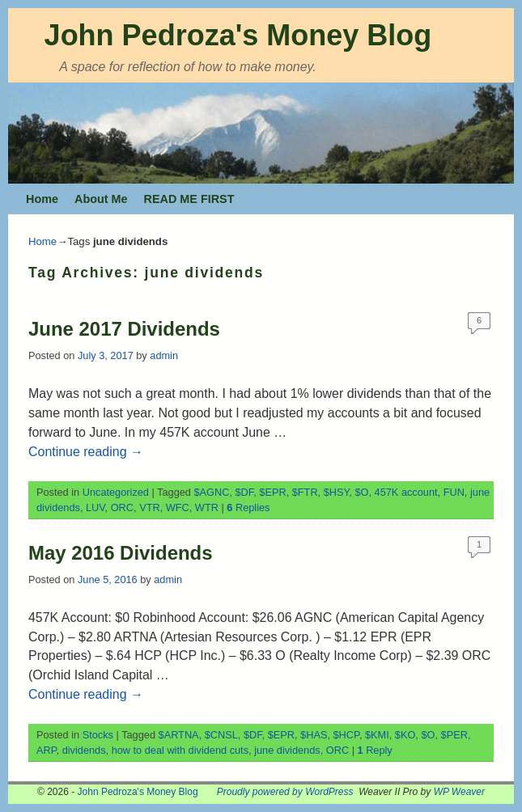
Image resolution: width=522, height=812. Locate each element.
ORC (122, 507)
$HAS (314, 735)
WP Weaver (459, 792)
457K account (406, 492)
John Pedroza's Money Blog (238, 35)
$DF (245, 492)
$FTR (305, 492)
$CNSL (221, 735)
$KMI (377, 735)
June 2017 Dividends (124, 329)
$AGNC (212, 492)
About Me (101, 199)
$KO (405, 735)
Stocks (98, 735)
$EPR (272, 492)
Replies (248, 507)
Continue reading (86, 452)
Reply (375, 750)
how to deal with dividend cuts (180, 750)
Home (42, 199)
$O (361, 492)
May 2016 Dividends (121, 553)
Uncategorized (116, 492)
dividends (84, 750)
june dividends (287, 750)
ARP (47, 750)
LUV (95, 507)
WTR (207, 507)
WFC (178, 507)
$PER (454, 735)
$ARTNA (179, 735)
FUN (454, 492)
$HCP (346, 735)
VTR (150, 507)
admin (164, 355)
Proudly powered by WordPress (285, 792)
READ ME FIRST (189, 199)
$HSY (337, 492)
